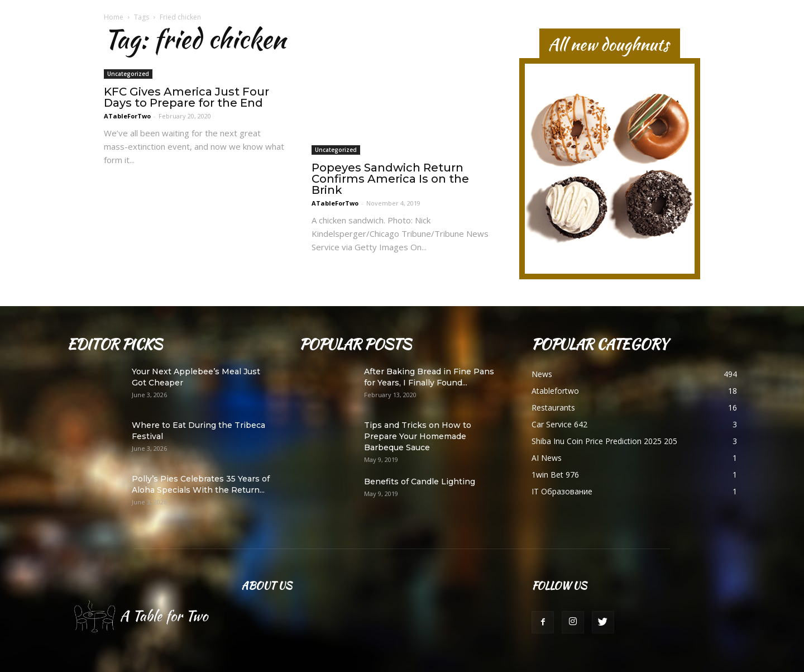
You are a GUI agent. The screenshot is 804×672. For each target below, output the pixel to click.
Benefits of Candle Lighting (420, 482)
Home (114, 17)
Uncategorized (128, 78)
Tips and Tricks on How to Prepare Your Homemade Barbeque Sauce (418, 436)
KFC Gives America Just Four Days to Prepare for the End (186, 101)
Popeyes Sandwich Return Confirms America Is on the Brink (390, 179)
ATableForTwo (127, 120)
